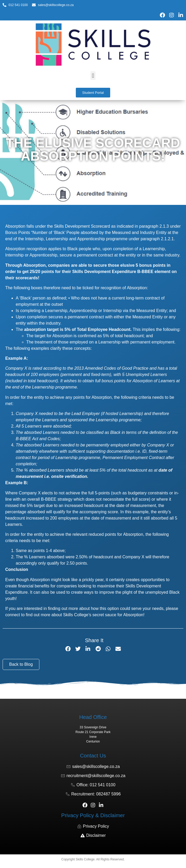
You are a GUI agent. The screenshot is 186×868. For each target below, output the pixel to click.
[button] (93, 76)
